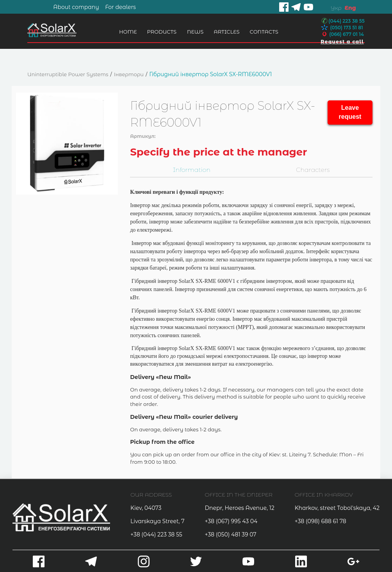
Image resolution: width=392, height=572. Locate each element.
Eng (350, 8)
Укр (336, 8)
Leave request (350, 112)
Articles (225, 32)
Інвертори (129, 74)
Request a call (341, 41)
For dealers (120, 7)
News (193, 32)
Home (126, 32)
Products (160, 32)
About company (76, 7)
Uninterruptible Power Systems (68, 74)
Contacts (262, 32)
